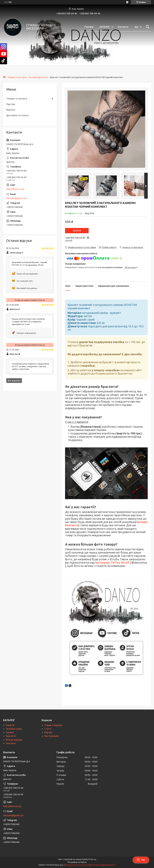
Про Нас (11, 104)
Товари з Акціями (53, 725)
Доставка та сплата (17, 115)
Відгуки (11, 110)
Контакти (123, 27)
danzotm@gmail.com (16, 198)
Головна (89, 27)
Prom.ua (92, 859)
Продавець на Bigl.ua (77, 862)
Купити (77, 231)
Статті (48, 729)
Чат (141, 860)
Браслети (11, 736)
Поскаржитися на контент (77, 865)
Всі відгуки (14, 380)
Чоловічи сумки (14, 729)
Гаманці (10, 732)
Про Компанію (52, 736)
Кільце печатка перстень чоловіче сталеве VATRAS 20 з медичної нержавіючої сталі (28, 322)
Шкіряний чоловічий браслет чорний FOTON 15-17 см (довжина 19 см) (29, 264)
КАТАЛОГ (105, 27)
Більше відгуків (14, 740)
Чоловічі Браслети (38, 77)
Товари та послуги (17, 77)
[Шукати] (147, 27)
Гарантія (10, 725)
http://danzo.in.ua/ (15, 189)
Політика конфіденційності (103, 865)
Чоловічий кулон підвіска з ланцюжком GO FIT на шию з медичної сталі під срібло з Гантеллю (31, 366)
